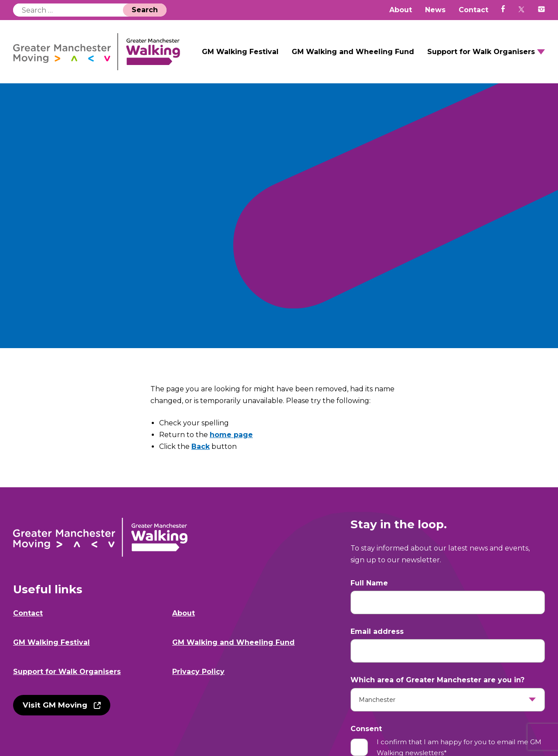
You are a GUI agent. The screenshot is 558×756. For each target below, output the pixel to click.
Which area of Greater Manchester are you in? (437, 680)
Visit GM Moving (55, 705)
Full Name (369, 583)
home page (231, 435)
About (401, 10)
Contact (473, 10)
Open (541, 52)
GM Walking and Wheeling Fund (353, 52)
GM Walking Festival (240, 52)
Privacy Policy (198, 672)
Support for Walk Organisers (481, 52)
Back (201, 446)
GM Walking (97, 52)
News (435, 10)
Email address (377, 631)
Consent (366, 729)
